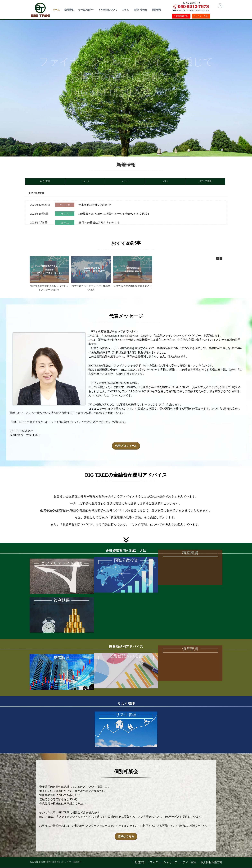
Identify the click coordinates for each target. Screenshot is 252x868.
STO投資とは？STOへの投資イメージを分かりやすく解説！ (114, 214)
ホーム (56, 10)
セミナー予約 (201, 16)
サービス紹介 (85, 10)
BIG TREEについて (108, 10)
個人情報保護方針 (212, 863)
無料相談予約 (181, 16)
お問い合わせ (140, 10)
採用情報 (156, 10)
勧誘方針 (140, 863)
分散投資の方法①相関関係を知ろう (133, 286)
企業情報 (69, 10)
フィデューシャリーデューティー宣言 (173, 863)
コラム (125, 10)
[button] (221, 258)
